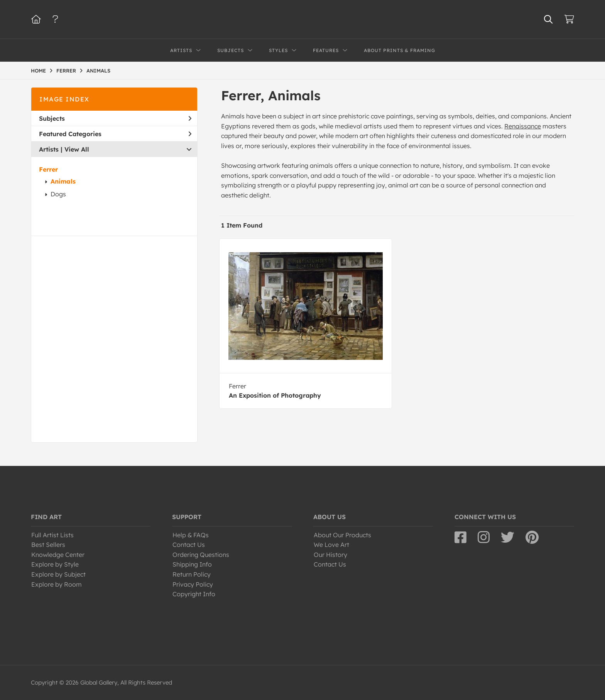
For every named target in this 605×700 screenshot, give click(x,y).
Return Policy (192, 574)
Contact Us (189, 545)
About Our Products (342, 535)
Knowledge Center (58, 555)
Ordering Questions (201, 555)
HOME (38, 71)
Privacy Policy (193, 584)
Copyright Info (194, 594)
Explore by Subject (58, 574)
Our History (330, 555)
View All (77, 149)
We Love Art (331, 545)
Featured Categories (115, 134)
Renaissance (523, 126)
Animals (63, 181)
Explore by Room (57, 584)
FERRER (66, 71)
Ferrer (48, 169)
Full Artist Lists (52, 535)
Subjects (115, 118)
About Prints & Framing (400, 50)
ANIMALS (98, 71)
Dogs (58, 194)
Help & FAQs (191, 535)
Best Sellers (48, 545)
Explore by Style (55, 564)
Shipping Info (192, 564)
